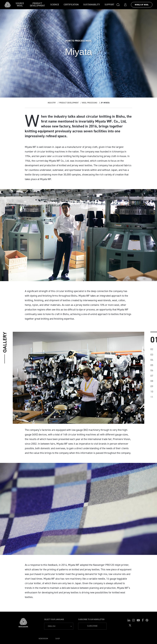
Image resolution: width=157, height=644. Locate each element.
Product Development (37, 5)
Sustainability (92, 5)
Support (109, 5)
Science (55, 5)
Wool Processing (90, 103)
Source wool (20, 5)
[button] (118, 5)
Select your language (54, 619)
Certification (71, 5)
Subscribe (92, 626)
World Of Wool (142, 5)
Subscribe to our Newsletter (91, 619)
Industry (52, 103)
